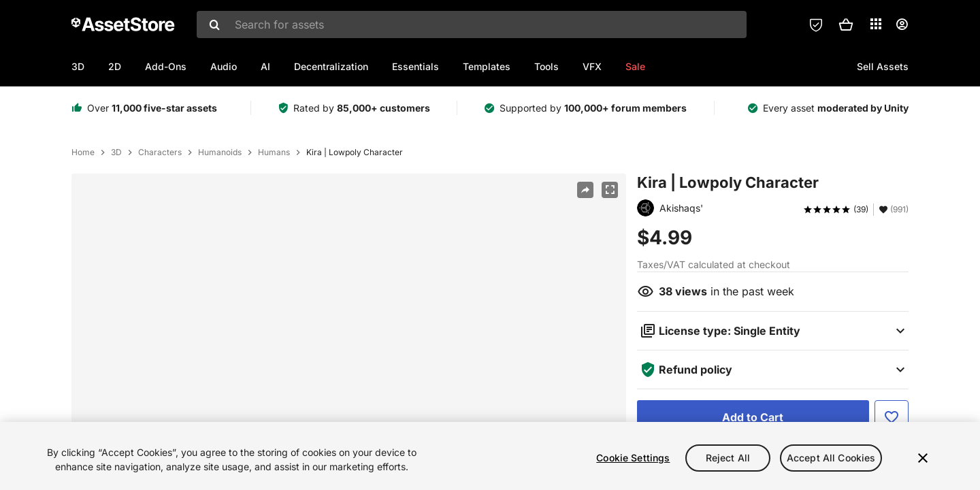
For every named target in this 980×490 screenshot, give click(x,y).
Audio (224, 66)
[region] (490, 456)
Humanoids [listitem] (220, 152)
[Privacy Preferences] (816, 24)
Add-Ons (166, 66)
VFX (592, 66)
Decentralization (331, 66)
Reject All (728, 458)
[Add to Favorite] (892, 417)
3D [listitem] (116, 152)
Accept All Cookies (831, 458)
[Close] (923, 458)
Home (83, 152)
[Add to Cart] (753, 417)
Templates (487, 66)
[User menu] (902, 24)
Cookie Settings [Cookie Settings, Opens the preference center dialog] (633, 458)
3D (78, 66)
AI (265, 66)
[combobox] (472, 24)
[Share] (585, 190)
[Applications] (876, 24)
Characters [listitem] (160, 152)
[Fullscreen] (610, 190)
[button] (846, 24)
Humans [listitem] (274, 152)
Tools (546, 66)
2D (115, 66)
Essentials (415, 66)
